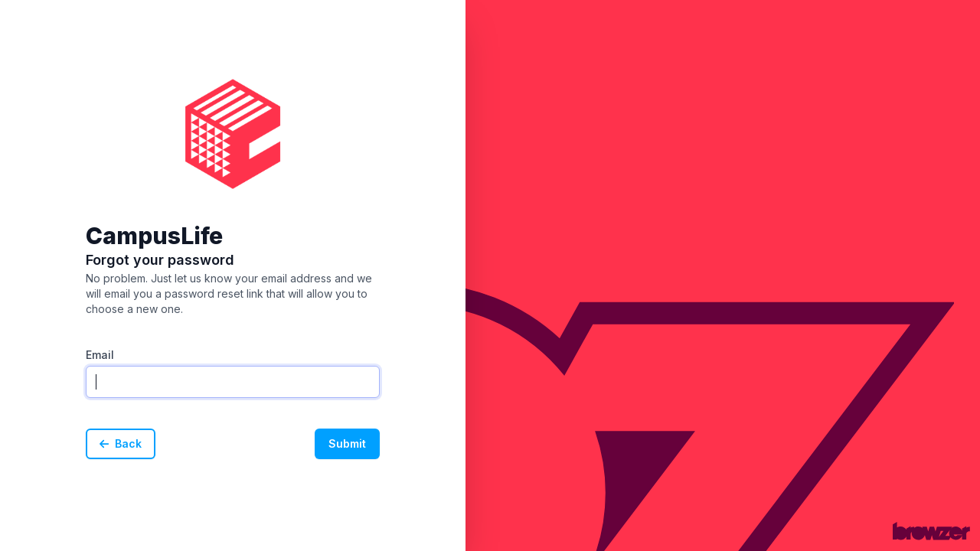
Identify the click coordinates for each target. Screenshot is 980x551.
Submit (347, 443)
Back (121, 443)
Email (100, 355)
